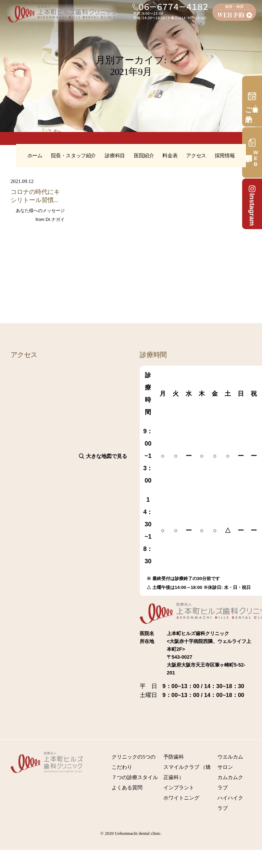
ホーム (35, 156)
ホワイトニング (181, 798)
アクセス (196, 156)
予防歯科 (174, 757)
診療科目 (115, 156)
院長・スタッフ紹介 (73, 156)
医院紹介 (144, 156)
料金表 (170, 156)
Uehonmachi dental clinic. (138, 833)
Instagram (252, 205)
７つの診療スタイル (135, 777)
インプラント (179, 788)
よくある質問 (127, 788)
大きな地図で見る (107, 456)
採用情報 (225, 156)
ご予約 (249, 107)
